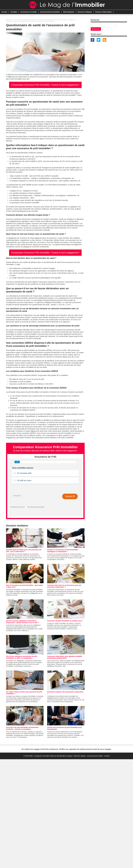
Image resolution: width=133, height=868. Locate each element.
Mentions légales (80, 756)
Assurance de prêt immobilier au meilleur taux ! (65, 621)
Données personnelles (95, 756)
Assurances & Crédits (28, 12)
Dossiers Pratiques (85, 12)
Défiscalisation (69, 12)
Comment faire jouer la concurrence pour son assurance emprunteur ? (64, 586)
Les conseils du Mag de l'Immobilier (25, 20)
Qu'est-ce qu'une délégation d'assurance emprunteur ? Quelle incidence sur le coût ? (22, 622)
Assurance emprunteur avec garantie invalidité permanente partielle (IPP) (65, 657)
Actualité (14, 12)
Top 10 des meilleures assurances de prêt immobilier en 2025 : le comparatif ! (22, 657)
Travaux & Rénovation (103, 12)
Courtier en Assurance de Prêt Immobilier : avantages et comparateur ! (63, 551)
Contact (107, 756)
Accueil (4, 12)
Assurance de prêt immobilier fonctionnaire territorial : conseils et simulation (22, 728)
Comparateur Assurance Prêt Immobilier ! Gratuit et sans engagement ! (45, 85)
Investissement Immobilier (50, 12)
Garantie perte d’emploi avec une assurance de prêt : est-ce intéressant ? (24, 551)
